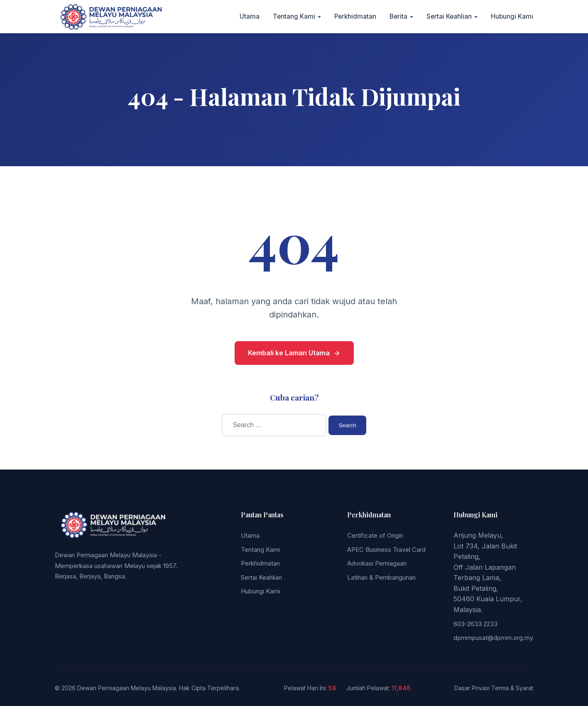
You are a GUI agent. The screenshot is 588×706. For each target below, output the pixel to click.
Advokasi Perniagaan (377, 563)
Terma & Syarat (512, 688)
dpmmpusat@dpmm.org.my (493, 638)
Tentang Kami (294, 16)
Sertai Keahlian (449, 16)
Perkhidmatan (355, 16)
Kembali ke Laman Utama (294, 353)
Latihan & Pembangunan (381, 577)
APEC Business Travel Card (386, 550)
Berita (398, 16)
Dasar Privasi (472, 688)
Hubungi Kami (512, 16)
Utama (250, 16)
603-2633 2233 (475, 624)
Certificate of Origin (375, 535)
